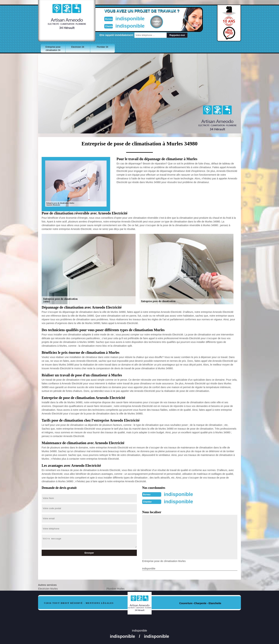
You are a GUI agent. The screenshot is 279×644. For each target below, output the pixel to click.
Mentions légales (100, 603)
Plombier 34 (102, 47)
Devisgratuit (156, 22)
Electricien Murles (48, 588)
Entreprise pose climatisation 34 (53, 49)
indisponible (129, 18)
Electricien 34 (78, 47)
